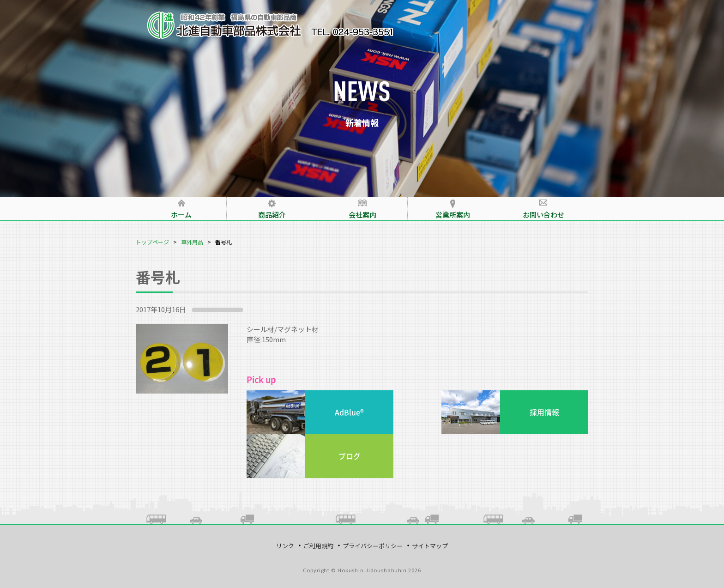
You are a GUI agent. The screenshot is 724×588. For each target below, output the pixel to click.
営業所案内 (453, 215)
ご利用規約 (318, 546)
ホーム (181, 215)
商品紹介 (272, 215)
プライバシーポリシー (373, 546)
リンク (285, 546)
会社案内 (362, 215)
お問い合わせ (543, 215)
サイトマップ (430, 546)
